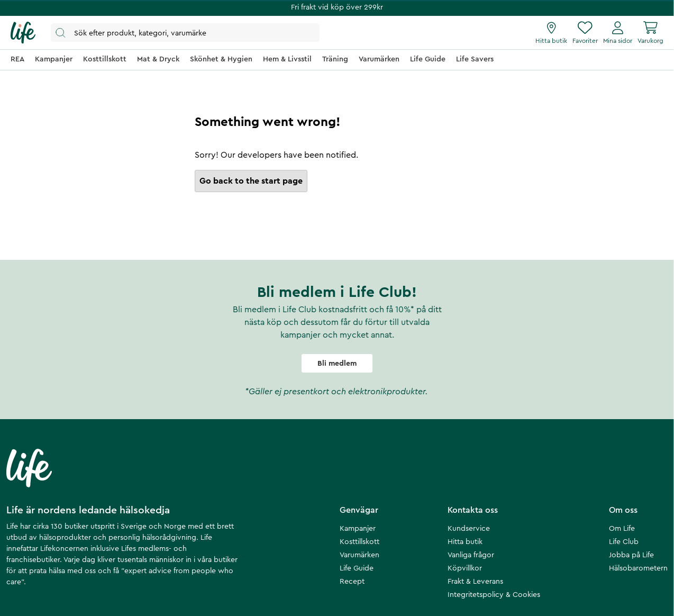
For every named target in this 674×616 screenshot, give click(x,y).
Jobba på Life (631, 555)
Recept (352, 582)
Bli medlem (337, 364)
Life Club (624, 542)
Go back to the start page (251, 181)
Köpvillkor (465, 568)
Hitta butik (465, 542)
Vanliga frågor (471, 555)
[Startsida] (23, 33)
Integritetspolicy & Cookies (494, 595)
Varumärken (359, 555)
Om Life (622, 529)
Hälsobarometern (638, 568)
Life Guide (357, 568)
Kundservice (469, 529)
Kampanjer (358, 529)
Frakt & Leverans (475, 582)
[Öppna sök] (185, 33)
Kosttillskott (359, 542)
